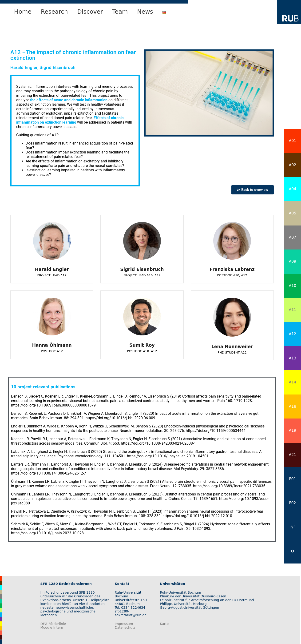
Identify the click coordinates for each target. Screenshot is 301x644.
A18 (292, 406)
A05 (292, 213)
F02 (293, 503)
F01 (293, 479)
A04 (292, 189)
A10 (292, 286)
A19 (292, 430)
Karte (164, 624)
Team (120, 12)
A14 (292, 382)
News (145, 12)
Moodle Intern (52, 628)
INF (293, 527)
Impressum (124, 624)
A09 (292, 261)
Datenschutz (125, 628)
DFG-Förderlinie (53, 624)
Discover (90, 12)
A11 (292, 310)
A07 (292, 237)
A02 (292, 165)
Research (54, 12)
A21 (292, 455)
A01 (292, 141)
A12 (292, 334)
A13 (292, 358)
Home (23, 12)
